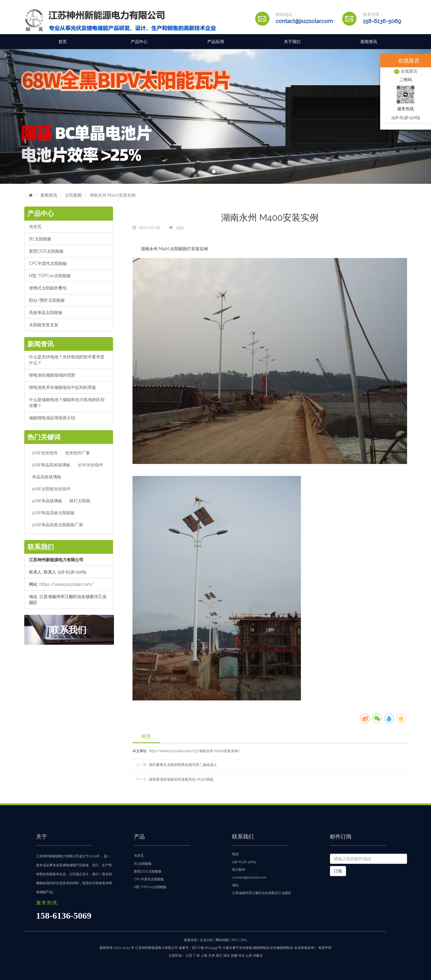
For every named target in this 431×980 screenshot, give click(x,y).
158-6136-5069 (382, 21)
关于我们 (292, 42)
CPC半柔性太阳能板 (48, 263)
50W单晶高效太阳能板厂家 (58, 525)
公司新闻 (73, 195)
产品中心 (139, 42)
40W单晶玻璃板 (47, 501)
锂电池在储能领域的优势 (52, 375)
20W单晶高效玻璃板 (51, 465)
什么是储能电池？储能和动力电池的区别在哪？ (67, 403)
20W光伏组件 (45, 453)
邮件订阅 (341, 836)
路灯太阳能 (80, 501)
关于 (42, 836)
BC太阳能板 (40, 239)
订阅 (338, 871)
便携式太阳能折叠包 (48, 288)
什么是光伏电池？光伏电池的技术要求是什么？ (67, 360)
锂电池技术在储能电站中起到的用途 (63, 387)
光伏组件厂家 (77, 453)
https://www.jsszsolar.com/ (66, 584)
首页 (63, 42)
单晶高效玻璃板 (47, 477)
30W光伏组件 (90, 465)
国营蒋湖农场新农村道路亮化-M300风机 (181, 779)
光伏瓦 (35, 227)
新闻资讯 (369, 42)
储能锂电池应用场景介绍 (52, 418)
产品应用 (216, 42)
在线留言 (406, 71)
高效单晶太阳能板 (46, 312)
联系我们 (243, 836)
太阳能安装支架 (44, 325)
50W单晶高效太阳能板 (53, 513)
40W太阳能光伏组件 (51, 489)
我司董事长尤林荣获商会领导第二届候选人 (183, 765)
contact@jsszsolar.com (304, 21)
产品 (139, 836)
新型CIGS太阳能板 (46, 251)
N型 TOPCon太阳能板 (50, 276)
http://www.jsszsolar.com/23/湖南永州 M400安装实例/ (195, 751)
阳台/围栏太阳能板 (47, 300)
